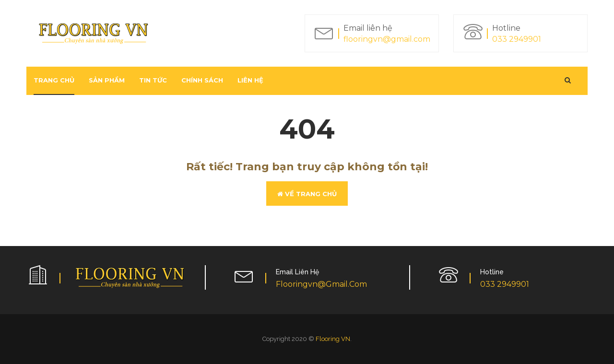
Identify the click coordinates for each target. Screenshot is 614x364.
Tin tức (153, 80)
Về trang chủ (307, 194)
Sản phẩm (107, 80)
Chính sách (202, 80)
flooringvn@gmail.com (387, 39)
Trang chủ (54, 80)
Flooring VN (333, 339)
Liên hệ (250, 80)
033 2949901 (517, 39)
